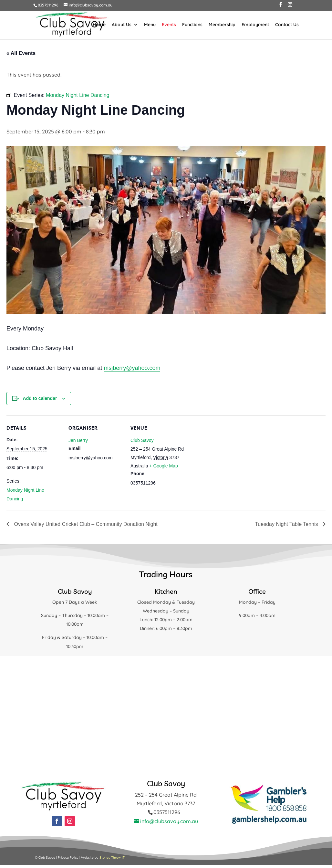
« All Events (21, 53)
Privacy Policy (68, 858)
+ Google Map (163, 466)
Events (169, 25)
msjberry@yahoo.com (132, 368)
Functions (192, 25)
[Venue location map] (227, 460)
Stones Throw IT (112, 858)
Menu (150, 25)
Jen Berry (78, 440)
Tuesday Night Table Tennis (287, 524)
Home (99, 25)
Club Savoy (142, 440)
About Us (122, 25)
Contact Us (287, 25)
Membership (222, 25)
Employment (255, 25)
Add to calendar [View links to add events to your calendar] (40, 398)
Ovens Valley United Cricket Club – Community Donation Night (85, 524)
